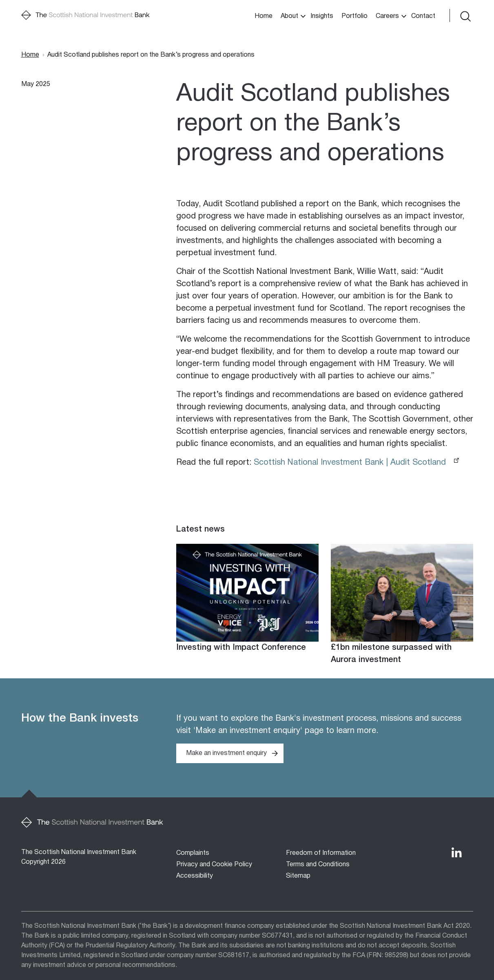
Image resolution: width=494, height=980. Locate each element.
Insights (322, 16)
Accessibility (195, 876)
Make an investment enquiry (226, 753)
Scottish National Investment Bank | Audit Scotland (350, 463)
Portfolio (354, 16)
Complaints (193, 853)
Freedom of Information (321, 853)
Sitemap (298, 876)
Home (264, 16)
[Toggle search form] (465, 15)
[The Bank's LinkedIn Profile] (456, 852)
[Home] (85, 15)
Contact (423, 16)
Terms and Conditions (318, 865)
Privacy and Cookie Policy (214, 865)
